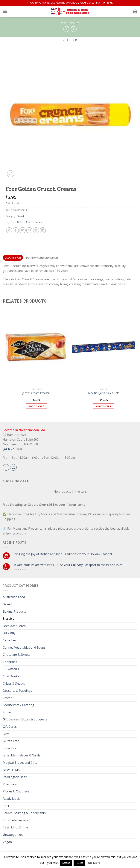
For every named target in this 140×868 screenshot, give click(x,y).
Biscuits (74, 23)
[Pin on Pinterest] (36, 230)
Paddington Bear (15, 777)
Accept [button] (66, 863)
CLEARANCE (11, 669)
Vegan (7, 842)
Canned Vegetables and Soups (24, 648)
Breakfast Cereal (15, 626)
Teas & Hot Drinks (16, 827)
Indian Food (11, 748)
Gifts (6, 734)
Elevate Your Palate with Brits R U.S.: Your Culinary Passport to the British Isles (68, 565)
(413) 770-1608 (13, 449)
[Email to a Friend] (29, 230)
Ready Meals (12, 799)
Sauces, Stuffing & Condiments (24, 813)
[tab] (13, 258)
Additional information (41, 258)
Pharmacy (10, 784)
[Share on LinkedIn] (43, 230)
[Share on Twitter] (23, 230)
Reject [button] (79, 863)
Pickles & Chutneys (16, 791)
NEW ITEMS (11, 770)
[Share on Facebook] (16, 230)
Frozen (8, 712)
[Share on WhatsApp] (9, 230)
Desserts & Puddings (17, 691)
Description (13, 258)
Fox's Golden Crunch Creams (27, 222)
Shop (64, 23)
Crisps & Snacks (14, 684)
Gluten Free (11, 741)
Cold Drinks (11, 676)
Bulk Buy (9, 633)
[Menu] (5, 11)
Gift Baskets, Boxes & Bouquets (25, 719)
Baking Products (14, 611)
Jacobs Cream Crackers (36, 393)
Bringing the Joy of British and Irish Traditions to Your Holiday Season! (62, 554)
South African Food (16, 820)
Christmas (10, 662)
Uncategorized (13, 835)
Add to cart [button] (36, 406)
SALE (6, 806)
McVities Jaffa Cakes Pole (104, 393)
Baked (7, 604)
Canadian (9, 640)
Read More (93, 863)
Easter (7, 698)
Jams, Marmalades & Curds (22, 755)
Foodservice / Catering (19, 705)
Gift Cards (10, 727)
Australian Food (14, 597)
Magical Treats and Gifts (20, 763)
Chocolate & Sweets (17, 655)
